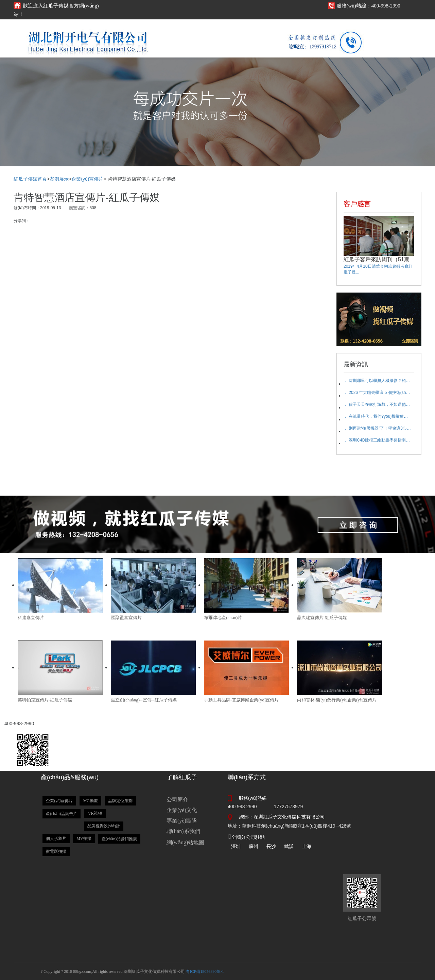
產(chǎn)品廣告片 (62, 814)
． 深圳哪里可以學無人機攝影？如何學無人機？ (378, 381)
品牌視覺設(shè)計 (104, 826)
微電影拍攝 (56, 851)
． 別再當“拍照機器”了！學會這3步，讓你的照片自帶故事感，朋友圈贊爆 (378, 428)
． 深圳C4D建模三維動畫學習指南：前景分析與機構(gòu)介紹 (378, 440)
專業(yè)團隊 (182, 821)
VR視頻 (95, 813)
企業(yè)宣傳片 (87, 179)
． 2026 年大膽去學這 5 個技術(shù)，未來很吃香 (378, 393)
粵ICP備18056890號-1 (205, 971)
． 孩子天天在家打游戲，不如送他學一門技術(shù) (378, 404)
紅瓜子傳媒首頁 (30, 179)
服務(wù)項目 (184, 27)
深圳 (236, 846)
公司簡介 (177, 800)
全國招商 (388, 27)
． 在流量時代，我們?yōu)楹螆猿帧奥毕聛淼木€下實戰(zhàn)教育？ (378, 416)
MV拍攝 (84, 838)
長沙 (271, 846)
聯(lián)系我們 (183, 831)
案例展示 (266, 27)
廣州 (254, 846)
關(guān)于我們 (307, 27)
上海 (307, 846)
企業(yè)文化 (182, 810)
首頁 (144, 27)
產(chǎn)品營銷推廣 (119, 839)
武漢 (289, 846)
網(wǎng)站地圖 (185, 842)
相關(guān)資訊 (225, 27)
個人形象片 (56, 838)
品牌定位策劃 (120, 801)
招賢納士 (348, 27)
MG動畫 (91, 801)
